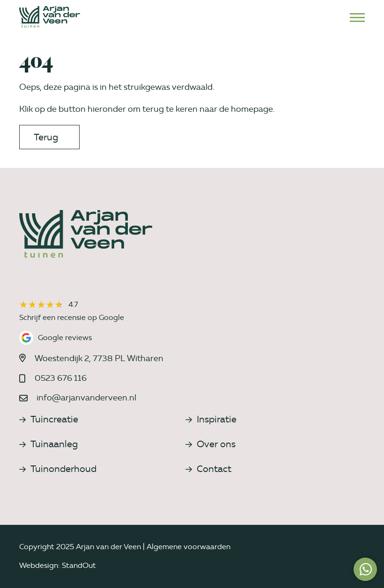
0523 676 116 (61, 378)
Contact (208, 469)
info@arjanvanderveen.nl (86, 398)
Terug (46, 137)
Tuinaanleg (48, 444)
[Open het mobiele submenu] (357, 17)
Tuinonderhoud (58, 469)
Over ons (210, 444)
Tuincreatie (49, 419)
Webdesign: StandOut (58, 565)
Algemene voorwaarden (188, 547)
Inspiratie (211, 419)
